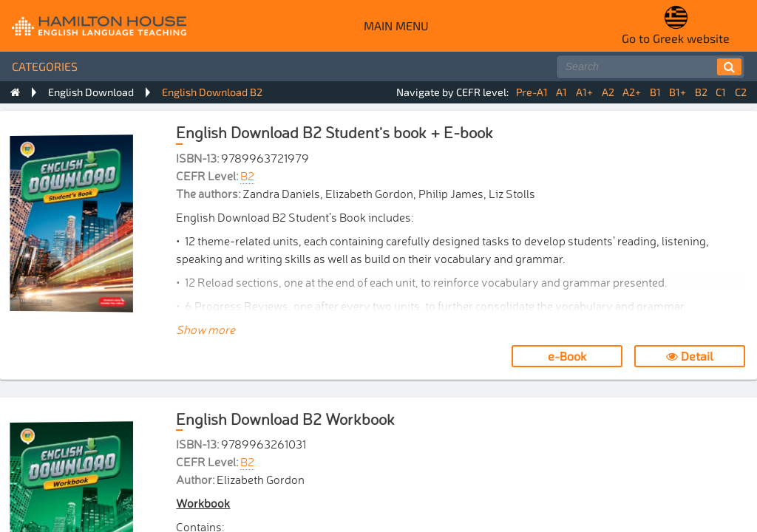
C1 (721, 92)
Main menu (396, 25)
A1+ (584, 92)
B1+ (678, 92)
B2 (701, 92)
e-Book (567, 356)
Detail (690, 356)
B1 (655, 92)
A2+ (632, 92)
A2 (608, 92)
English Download (91, 92)
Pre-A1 (532, 92)
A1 (561, 92)
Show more (206, 329)
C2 (741, 92)
